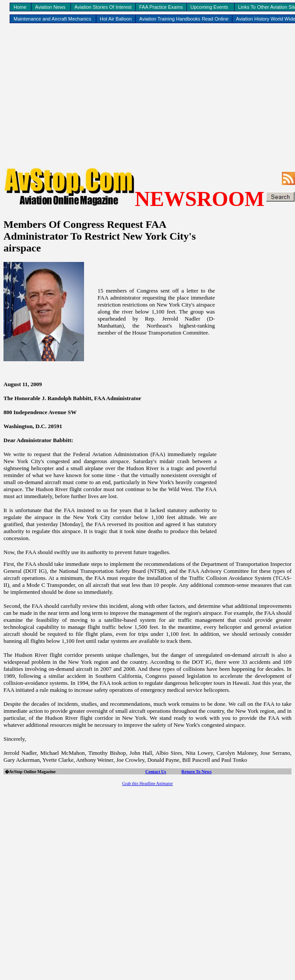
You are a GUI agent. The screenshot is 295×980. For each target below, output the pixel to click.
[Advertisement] (148, 94)
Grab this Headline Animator (147, 783)
